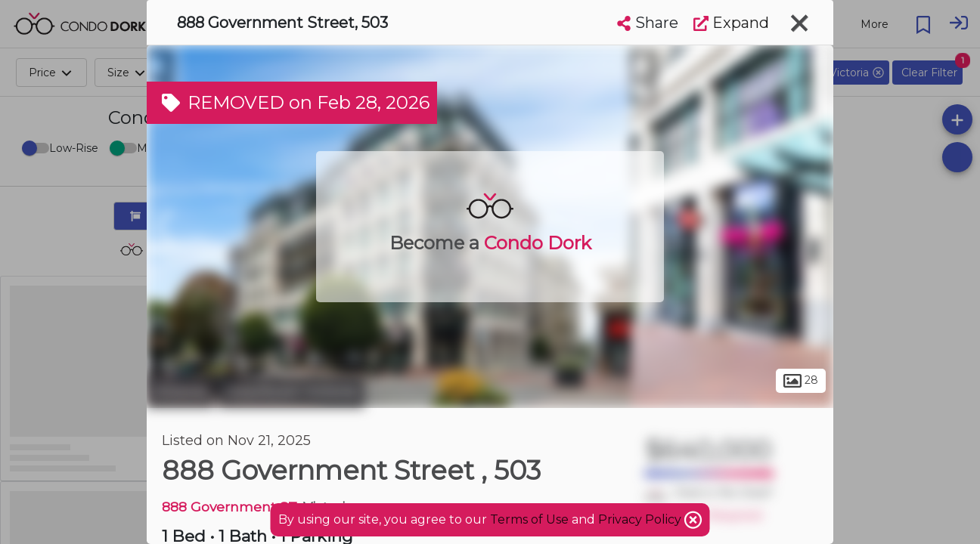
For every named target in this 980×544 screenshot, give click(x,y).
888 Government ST (229, 507)
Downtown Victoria (291, 391)
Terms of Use (529, 519)
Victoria (180, 391)
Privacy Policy (641, 519)
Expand (731, 23)
